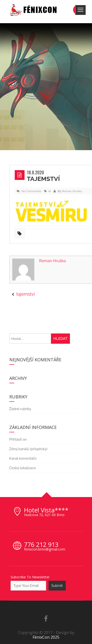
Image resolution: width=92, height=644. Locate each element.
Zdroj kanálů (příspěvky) (28, 449)
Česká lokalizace (23, 468)
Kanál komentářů (23, 458)
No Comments (32, 191)
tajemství (43, 179)
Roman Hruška (72, 191)
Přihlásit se (18, 439)
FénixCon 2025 (46, 637)
